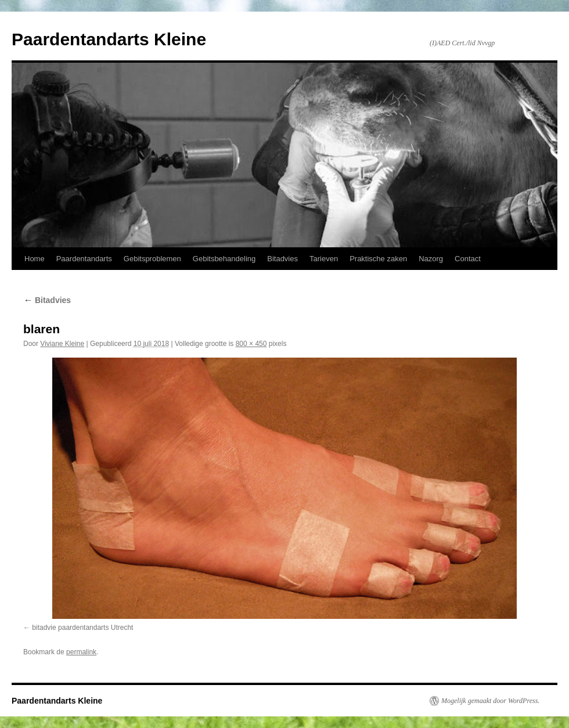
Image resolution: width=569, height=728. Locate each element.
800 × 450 (251, 344)
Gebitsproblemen (152, 259)
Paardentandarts (84, 259)
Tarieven (324, 259)
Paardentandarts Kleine (109, 39)
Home (35, 259)
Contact (468, 259)
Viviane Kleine (62, 344)
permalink (81, 652)
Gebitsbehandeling (224, 259)
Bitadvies (282, 259)
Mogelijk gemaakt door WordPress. (490, 701)
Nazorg (431, 259)
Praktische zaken (378, 259)
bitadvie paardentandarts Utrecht (82, 628)
